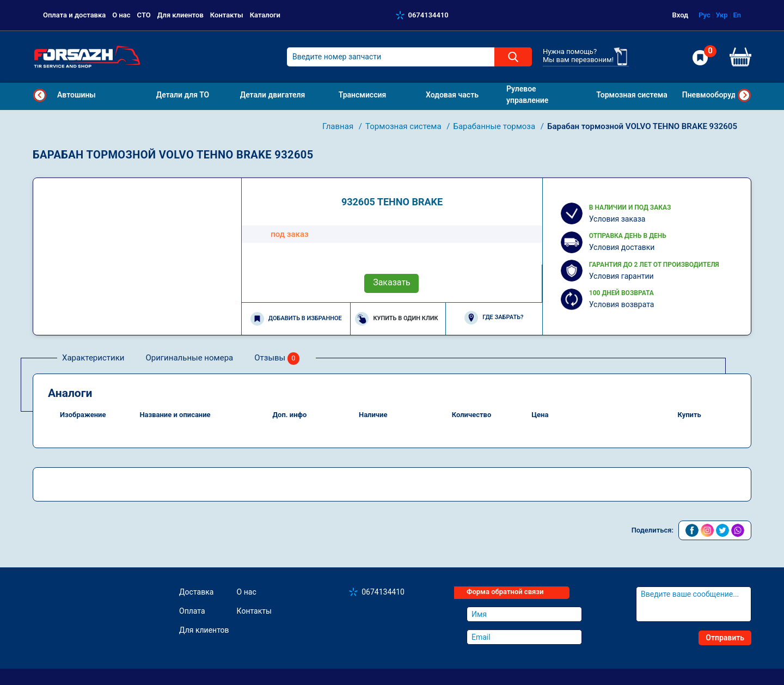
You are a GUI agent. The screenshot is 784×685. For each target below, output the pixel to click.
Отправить (725, 638)
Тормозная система (404, 126)
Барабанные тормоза (495, 126)
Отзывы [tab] (277, 359)
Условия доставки (622, 247)
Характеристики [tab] (93, 358)
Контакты (227, 15)
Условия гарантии (621, 276)
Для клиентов (180, 15)
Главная (339, 126)
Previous (40, 95)
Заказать (392, 282)
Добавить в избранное (296, 319)
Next (744, 95)
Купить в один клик (396, 319)
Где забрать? (494, 318)
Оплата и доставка (74, 15)
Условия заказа (617, 219)
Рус (705, 15)
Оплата (192, 611)
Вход (681, 15)
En (737, 15)
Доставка (196, 592)
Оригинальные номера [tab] (189, 358)
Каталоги (265, 15)
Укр (721, 15)
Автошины (76, 95)
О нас (121, 15)
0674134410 (428, 15)
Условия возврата (622, 304)
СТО (144, 15)
